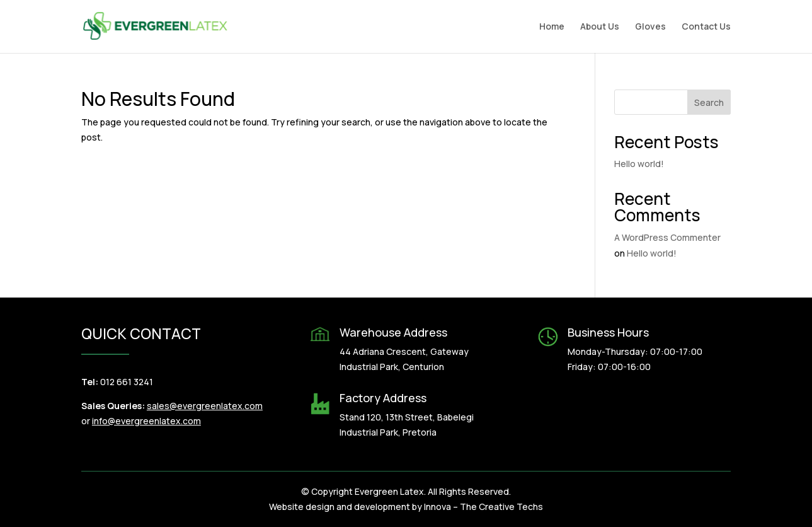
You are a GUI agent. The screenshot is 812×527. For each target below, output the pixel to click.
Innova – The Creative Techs (483, 507)
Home (552, 27)
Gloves (650, 27)
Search (709, 102)
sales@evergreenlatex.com (205, 406)
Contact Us (706, 27)
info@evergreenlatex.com (146, 421)
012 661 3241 (127, 382)
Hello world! (639, 164)
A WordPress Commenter (667, 237)
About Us (600, 27)
